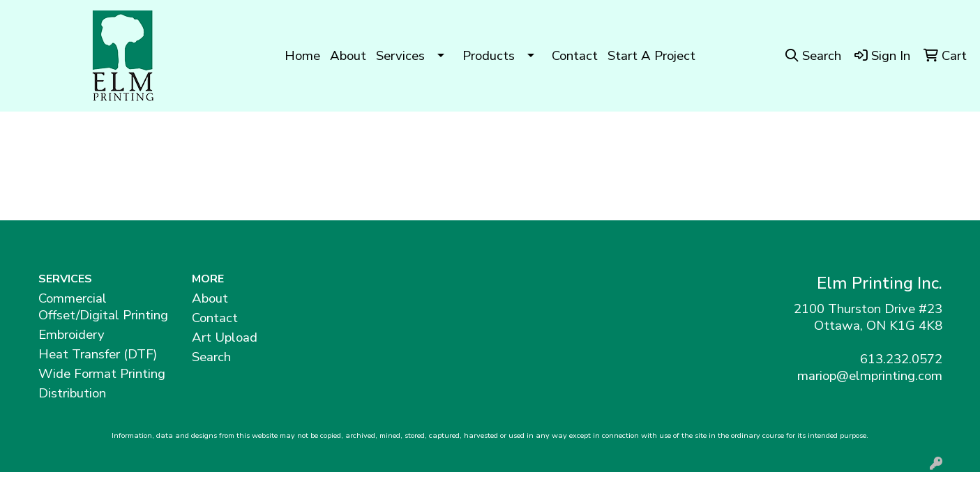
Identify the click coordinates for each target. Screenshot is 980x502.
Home (302, 56)
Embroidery (71, 335)
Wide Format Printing (102, 374)
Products (489, 56)
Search (211, 357)
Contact (575, 56)
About (348, 56)
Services (400, 56)
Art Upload (225, 337)
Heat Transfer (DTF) (98, 354)
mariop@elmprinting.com (870, 376)
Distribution (72, 393)
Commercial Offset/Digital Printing (103, 307)
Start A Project (651, 56)
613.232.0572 (901, 359)
